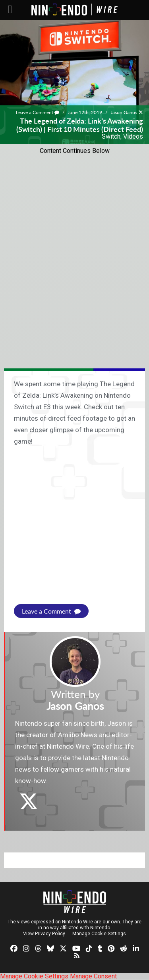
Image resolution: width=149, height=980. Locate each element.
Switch (111, 136)
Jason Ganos (124, 112)
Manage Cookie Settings (99, 934)
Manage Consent (93, 976)
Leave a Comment (38, 112)
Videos (133, 136)
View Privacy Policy (44, 934)
